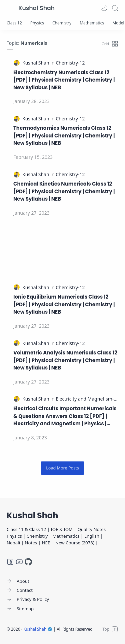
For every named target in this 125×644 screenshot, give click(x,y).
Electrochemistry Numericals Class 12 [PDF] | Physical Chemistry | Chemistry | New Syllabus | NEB (64, 80)
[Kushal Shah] (36, 63)
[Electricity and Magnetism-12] (87, 399)
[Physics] (37, 23)
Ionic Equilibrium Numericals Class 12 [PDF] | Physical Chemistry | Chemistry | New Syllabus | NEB (64, 304)
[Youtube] (19, 562)
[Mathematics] (92, 23)
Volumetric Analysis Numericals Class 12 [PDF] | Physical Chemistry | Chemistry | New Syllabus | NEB (65, 360)
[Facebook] (10, 562)
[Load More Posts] (62, 468)
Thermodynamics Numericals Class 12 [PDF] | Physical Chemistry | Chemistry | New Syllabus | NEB (64, 135)
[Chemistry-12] (70, 63)
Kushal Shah (36, 8)
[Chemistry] (62, 23)
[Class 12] (14, 23)
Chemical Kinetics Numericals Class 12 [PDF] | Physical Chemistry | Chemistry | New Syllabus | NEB (64, 191)
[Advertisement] (62, 251)
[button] (104, 8)
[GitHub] (28, 562)
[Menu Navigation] (10, 8)
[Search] (115, 8)
